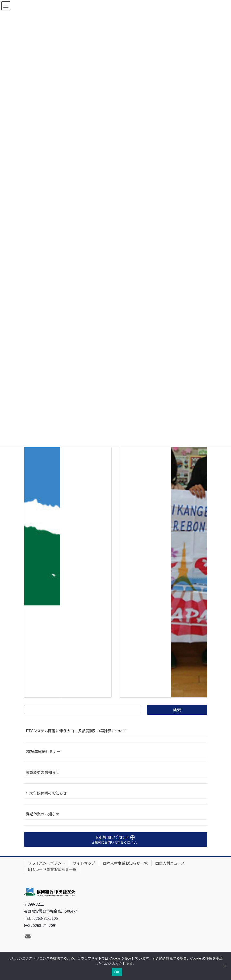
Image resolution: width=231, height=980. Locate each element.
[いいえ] (224, 966)
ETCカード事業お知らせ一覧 (52, 869)
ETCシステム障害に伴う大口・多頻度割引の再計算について (76, 731)
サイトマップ (84, 863)
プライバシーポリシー (47, 863)
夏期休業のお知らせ (43, 814)
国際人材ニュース (170, 863)
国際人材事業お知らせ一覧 (125, 863)
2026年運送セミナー (43, 751)
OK (117, 972)
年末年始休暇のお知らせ (46, 793)
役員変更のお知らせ (43, 772)
